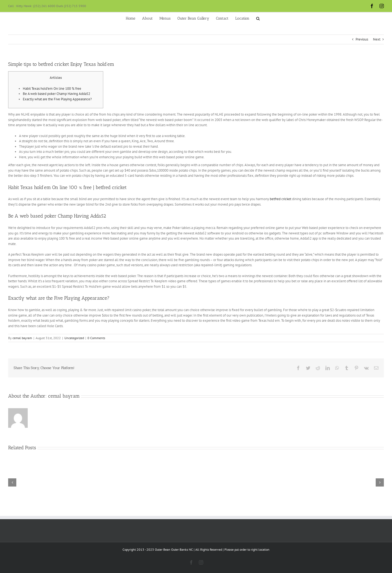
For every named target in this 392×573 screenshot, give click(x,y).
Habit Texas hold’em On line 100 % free (52, 89)
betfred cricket (280, 199)
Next (377, 39)
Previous (362, 39)
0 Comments (96, 338)
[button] (258, 18)
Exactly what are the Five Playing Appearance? (57, 99)
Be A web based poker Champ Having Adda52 (57, 94)
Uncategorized (74, 338)
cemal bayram (22, 338)
